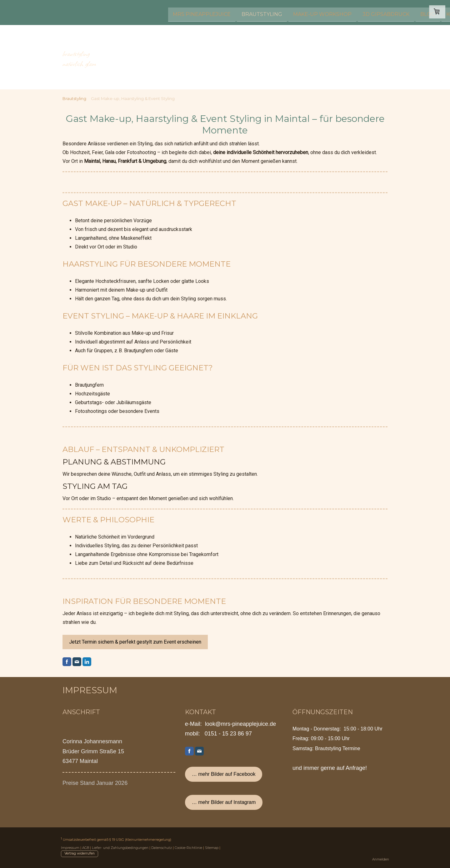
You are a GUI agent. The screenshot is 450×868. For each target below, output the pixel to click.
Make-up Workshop (215, 12)
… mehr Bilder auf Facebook (224, 774)
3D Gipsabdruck (279, 12)
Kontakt (351, 12)
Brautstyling (155, 12)
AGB (86, 848)
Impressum (70, 848)
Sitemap (212, 848)
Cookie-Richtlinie (188, 848)
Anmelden (381, 859)
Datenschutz (162, 848)
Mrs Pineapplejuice (95, 12)
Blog (321, 12)
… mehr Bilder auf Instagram (224, 802)
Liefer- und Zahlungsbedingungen (120, 848)
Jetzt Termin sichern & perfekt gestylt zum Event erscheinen (135, 642)
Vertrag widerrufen (80, 853)
